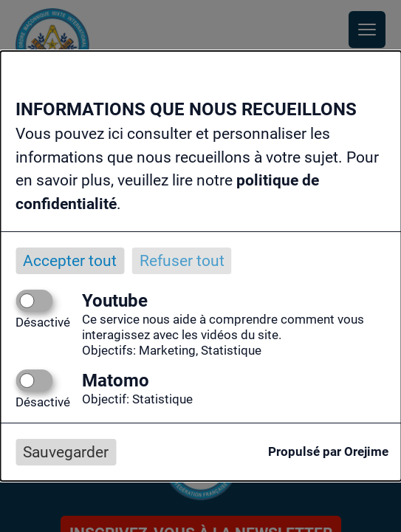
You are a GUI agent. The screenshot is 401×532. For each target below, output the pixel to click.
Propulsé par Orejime (328, 451)
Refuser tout (182, 261)
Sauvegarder (66, 452)
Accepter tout (70, 261)
